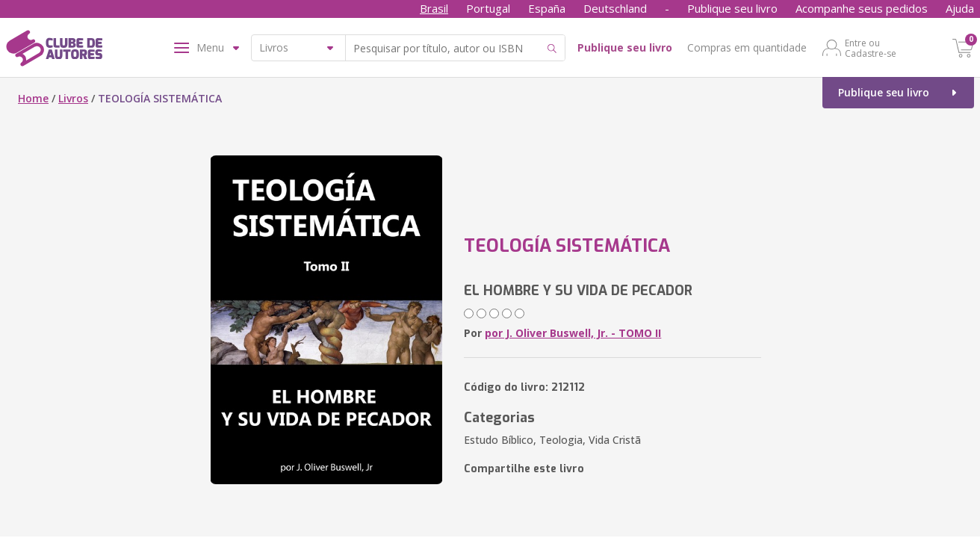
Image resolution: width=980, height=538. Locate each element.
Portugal (488, 8)
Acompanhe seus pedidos (862, 8)
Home (33, 98)
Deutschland (615, 8)
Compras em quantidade (747, 47)
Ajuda (960, 8)
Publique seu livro (732, 8)
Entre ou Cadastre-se (871, 48)
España (547, 8)
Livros (73, 98)
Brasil (434, 8)
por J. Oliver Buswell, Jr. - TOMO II (573, 333)
